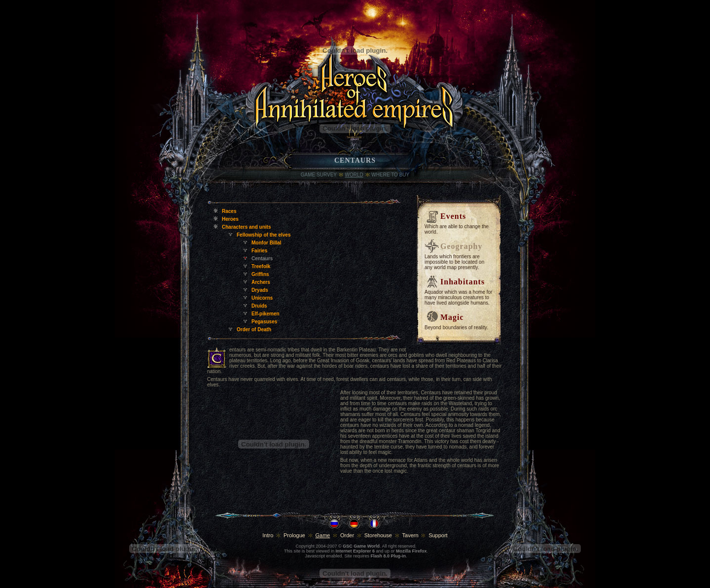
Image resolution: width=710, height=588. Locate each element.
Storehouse (378, 535)
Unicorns (262, 298)
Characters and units (246, 227)
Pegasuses (264, 322)
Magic (452, 317)
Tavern (410, 535)
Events (453, 216)
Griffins (260, 274)
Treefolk (261, 266)
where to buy (390, 175)
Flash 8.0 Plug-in (389, 556)
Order (347, 535)
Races (229, 211)
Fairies (259, 251)
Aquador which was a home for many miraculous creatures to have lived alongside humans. (458, 297)
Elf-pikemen (266, 314)
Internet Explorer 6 (355, 551)
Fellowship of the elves (264, 235)
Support (438, 535)
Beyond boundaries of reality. (456, 328)
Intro (268, 535)
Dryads (260, 290)
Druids (259, 306)
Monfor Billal (266, 243)
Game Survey (319, 175)
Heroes (230, 219)
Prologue (294, 535)
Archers (261, 282)
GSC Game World (361, 546)
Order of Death (254, 329)
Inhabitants (462, 282)
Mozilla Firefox (411, 551)
